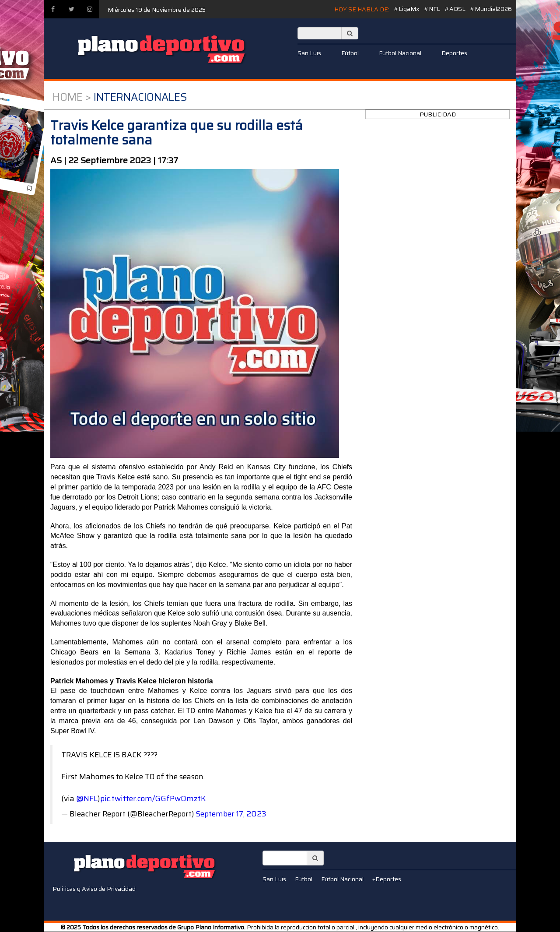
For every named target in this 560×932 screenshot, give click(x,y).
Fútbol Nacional (400, 53)
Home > (72, 97)
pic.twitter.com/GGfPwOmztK (153, 798)
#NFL (432, 9)
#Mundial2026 (491, 9)
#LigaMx (407, 9)
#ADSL (455, 9)
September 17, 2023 (231, 814)
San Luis (309, 53)
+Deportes (387, 879)
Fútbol (350, 53)
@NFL (87, 798)
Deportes (454, 53)
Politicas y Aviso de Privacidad (94, 889)
